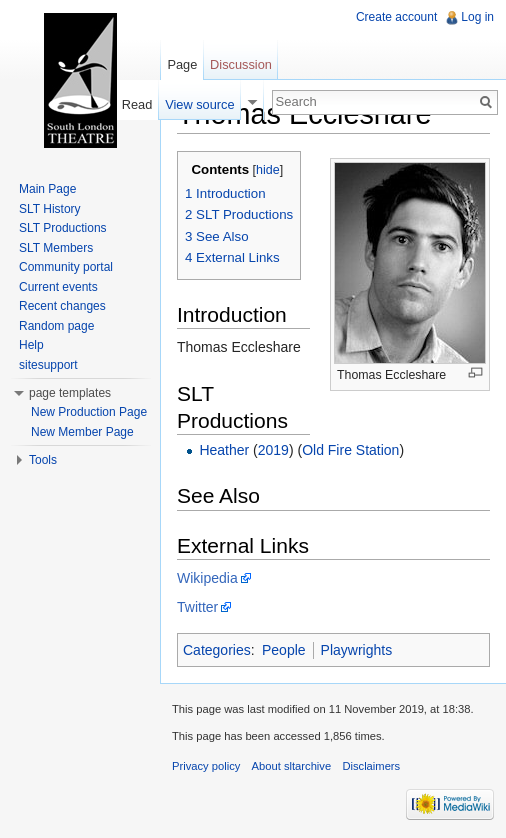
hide (268, 170)
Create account (396, 17)
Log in (477, 17)
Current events (58, 287)
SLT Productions (63, 228)
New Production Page (89, 412)
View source (199, 104)
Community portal (66, 267)
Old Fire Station (350, 450)
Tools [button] (43, 460)
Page (182, 64)
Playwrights (357, 650)
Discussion (241, 64)
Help (31, 345)
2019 (273, 450)
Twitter (197, 607)
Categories (217, 650)
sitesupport (48, 365)
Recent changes (62, 306)
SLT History (50, 209)
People (284, 650)
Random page (56, 326)
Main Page (47, 189)
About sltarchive (292, 766)
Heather (224, 450)
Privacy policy (206, 766)
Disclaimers (371, 766)
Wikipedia (207, 578)
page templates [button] (70, 393)
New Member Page (82, 432)
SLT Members (56, 248)
